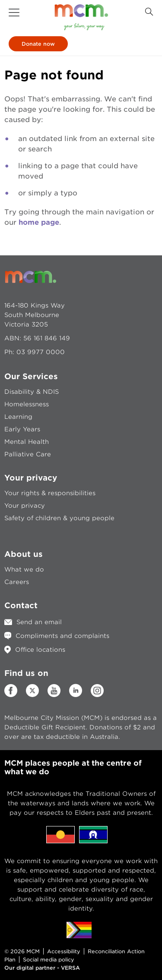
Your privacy (25, 506)
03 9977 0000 (41, 352)
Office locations (40, 650)
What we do (24, 569)
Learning (18, 417)
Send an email (39, 622)
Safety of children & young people (59, 518)
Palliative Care (28, 454)
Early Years (22, 429)
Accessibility (64, 951)
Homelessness (27, 404)
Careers (17, 582)
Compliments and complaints (62, 636)
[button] (14, 13)
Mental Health (27, 442)
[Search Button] (149, 12)
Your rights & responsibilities (50, 493)
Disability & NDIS (32, 392)
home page (39, 222)
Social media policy (49, 960)
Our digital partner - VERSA (42, 968)
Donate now (38, 44)
